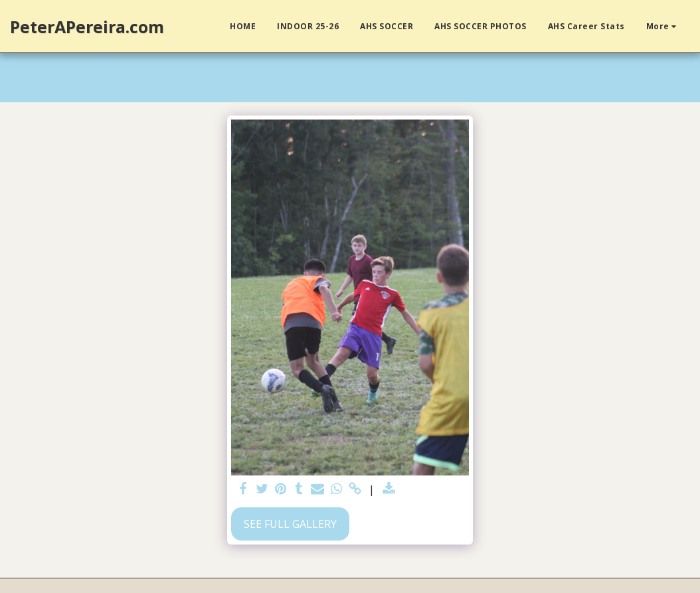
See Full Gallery (290, 524)
